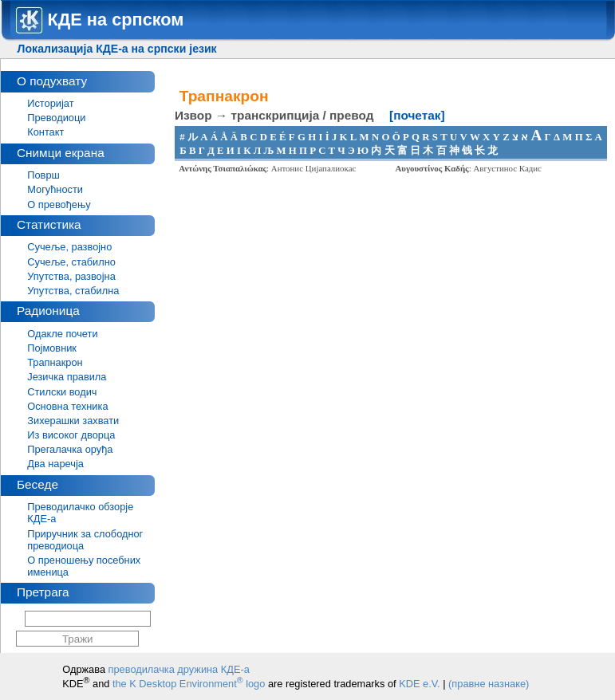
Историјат (50, 103)
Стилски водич (62, 392)
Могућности (55, 189)
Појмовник (52, 348)
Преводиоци (56, 118)
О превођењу (59, 204)
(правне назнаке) (489, 684)
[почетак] (417, 115)
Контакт (45, 132)
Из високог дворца (71, 435)
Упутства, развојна (71, 276)
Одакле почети (62, 334)
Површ (43, 175)
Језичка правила (67, 377)
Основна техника (67, 406)
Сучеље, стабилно (71, 262)
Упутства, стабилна (73, 291)
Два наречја (55, 464)
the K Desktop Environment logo (189, 684)
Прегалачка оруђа (70, 449)
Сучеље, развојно (69, 247)
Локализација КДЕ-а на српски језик (117, 49)
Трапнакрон (55, 362)
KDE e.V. (419, 684)
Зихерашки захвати (73, 421)
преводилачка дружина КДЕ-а (179, 669)
